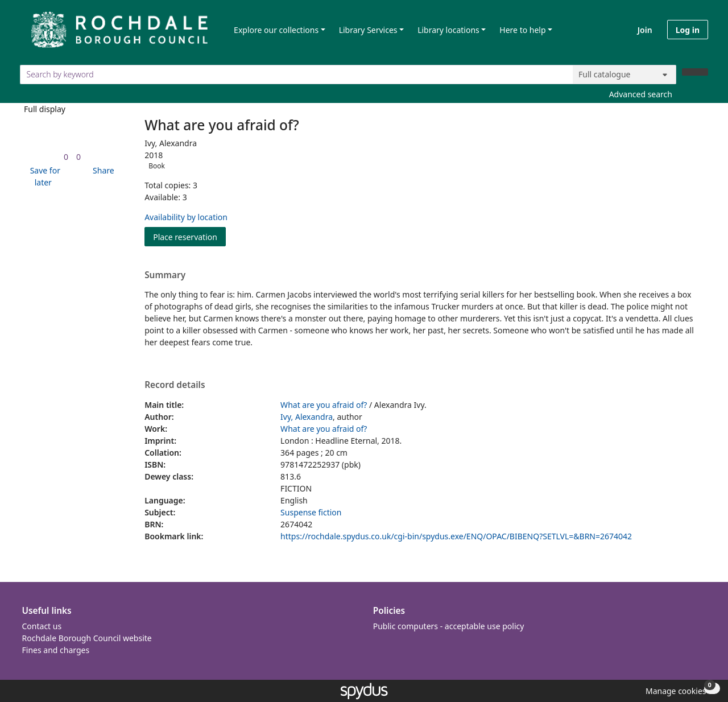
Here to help (522, 30)
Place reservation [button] (189, 236)
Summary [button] (165, 275)
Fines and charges (56, 650)
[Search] (695, 72)
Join (645, 30)
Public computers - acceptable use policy (449, 626)
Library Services (368, 30)
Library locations (448, 30)
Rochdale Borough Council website (87, 638)
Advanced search (641, 94)
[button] (43, 176)
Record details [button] (175, 385)
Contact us (42, 626)
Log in (688, 30)
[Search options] (624, 75)
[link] (66, 157)
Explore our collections (276, 30)
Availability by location (186, 217)
